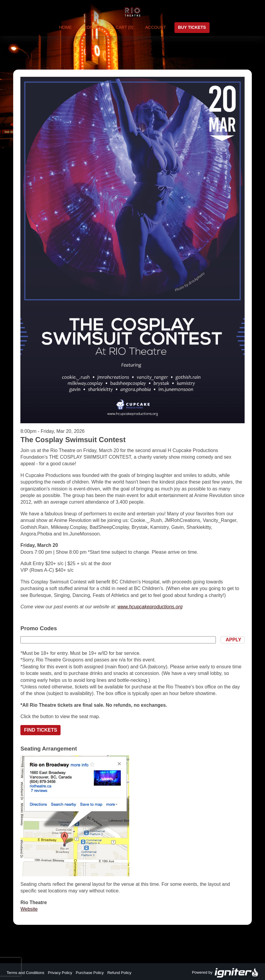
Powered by (225, 973)
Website (29, 909)
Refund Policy (119, 973)
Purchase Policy (90, 973)
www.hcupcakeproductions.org (150, 607)
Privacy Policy (60, 973)
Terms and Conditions (25, 973)
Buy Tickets (192, 27)
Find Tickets (40, 730)
